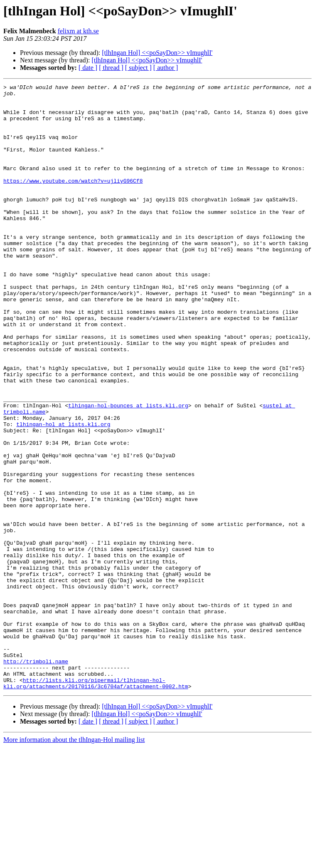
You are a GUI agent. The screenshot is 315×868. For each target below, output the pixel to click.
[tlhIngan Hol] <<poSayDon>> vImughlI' (157, 53)
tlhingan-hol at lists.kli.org (63, 493)
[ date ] (88, 68)
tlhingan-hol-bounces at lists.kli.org (128, 470)
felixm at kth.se (78, 31)
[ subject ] (138, 68)
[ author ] (166, 68)
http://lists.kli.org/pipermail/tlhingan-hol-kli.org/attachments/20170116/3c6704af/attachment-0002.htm (96, 804)
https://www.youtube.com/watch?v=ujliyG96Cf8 (73, 201)
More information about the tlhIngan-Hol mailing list (74, 861)
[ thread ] (111, 68)
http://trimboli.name (36, 777)
